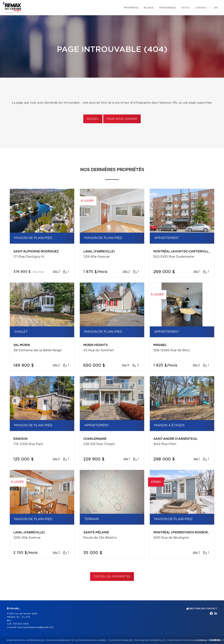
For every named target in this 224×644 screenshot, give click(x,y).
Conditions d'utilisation (180, 640)
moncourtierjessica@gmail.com (35, 627)
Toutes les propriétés (112, 577)
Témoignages (167, 8)
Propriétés (131, 8)
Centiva (214, 640)
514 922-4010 (21, 624)
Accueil (93, 119)
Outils (186, 8)
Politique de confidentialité (150, 640)
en (216, 8)
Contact (201, 8)
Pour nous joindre (122, 119)
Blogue (149, 8)
